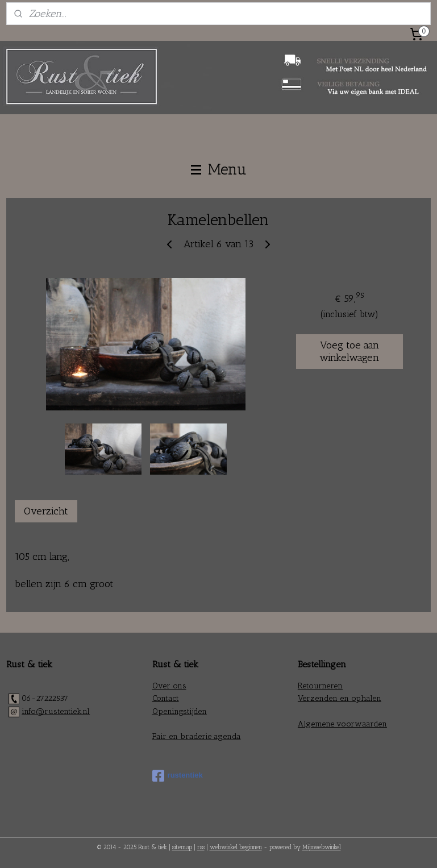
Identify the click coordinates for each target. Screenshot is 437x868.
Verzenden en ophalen (340, 698)
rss (201, 847)
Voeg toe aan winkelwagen (349, 352)
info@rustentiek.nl (56, 711)
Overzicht (46, 511)
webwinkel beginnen (236, 847)
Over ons (169, 686)
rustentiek (178, 776)
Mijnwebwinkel (322, 847)
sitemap (182, 847)
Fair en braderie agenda (197, 736)
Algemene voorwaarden (342, 724)
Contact (166, 698)
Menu (219, 169)
